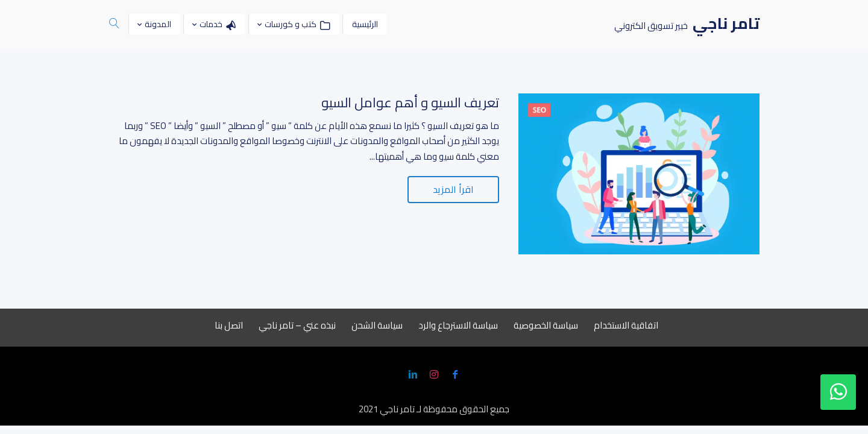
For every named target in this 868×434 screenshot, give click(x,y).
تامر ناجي (397, 409)
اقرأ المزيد (453, 189)
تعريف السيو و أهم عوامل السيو (410, 102)
